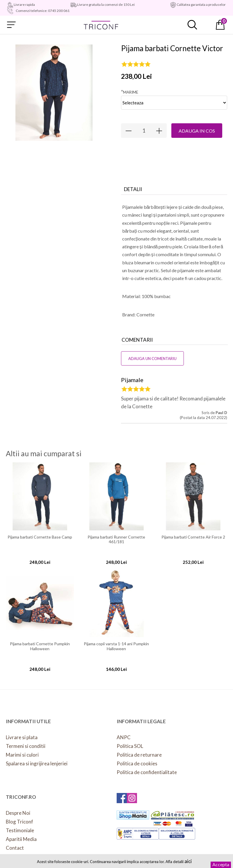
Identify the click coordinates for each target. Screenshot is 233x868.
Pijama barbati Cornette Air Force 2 (193, 537)
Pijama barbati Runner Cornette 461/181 (116, 540)
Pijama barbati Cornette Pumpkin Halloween (40, 646)
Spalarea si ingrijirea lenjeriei (37, 763)
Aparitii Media (21, 839)
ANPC (124, 737)
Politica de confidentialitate (147, 772)
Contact (15, 848)
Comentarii (137, 340)
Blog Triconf (19, 822)
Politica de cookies (137, 763)
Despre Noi (18, 813)
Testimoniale (20, 830)
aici (188, 861)
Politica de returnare (139, 755)
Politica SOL (130, 746)
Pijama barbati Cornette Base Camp (40, 537)
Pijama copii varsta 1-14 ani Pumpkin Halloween (116, 646)
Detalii (133, 189)
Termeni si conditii (26, 746)
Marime (130, 92)
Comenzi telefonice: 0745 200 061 (42, 11)
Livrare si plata (22, 737)
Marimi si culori (22, 755)
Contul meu (206, 25)
